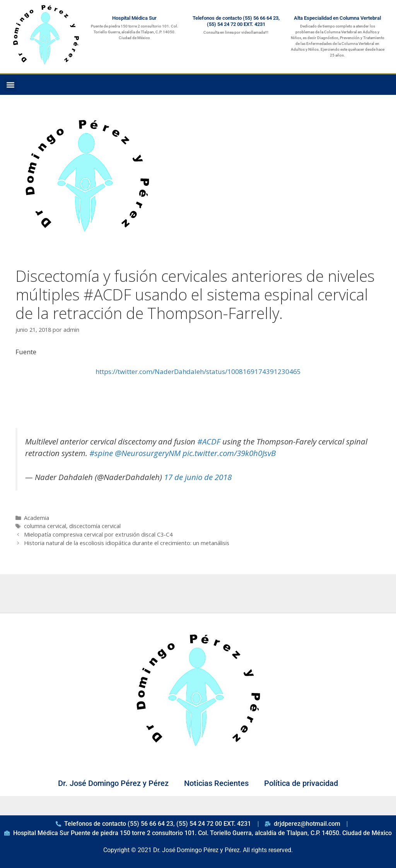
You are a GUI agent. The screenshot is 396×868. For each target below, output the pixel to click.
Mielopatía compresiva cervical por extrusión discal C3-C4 (98, 534)
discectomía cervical (95, 526)
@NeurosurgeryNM (148, 453)
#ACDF (209, 441)
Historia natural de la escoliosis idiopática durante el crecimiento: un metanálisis (127, 543)
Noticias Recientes (216, 783)
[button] (10, 85)
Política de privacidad (301, 783)
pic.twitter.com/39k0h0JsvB (229, 453)
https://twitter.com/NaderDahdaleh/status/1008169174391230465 (198, 371)
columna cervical (45, 526)
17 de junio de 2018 (198, 477)
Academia (37, 518)
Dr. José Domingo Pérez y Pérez (113, 783)
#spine (101, 453)
